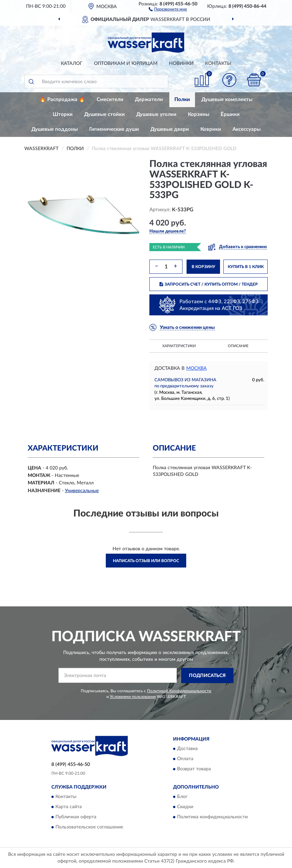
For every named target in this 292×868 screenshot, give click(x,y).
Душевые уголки (156, 114)
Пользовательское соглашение (89, 827)
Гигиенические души (114, 129)
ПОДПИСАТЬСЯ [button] (207, 676)
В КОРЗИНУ (203, 267)
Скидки (185, 807)
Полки (182, 100)
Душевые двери (170, 129)
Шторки (63, 114)
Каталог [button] (72, 64)
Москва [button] (197, 368)
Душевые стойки (104, 114)
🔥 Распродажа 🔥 (62, 100)
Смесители (110, 100)
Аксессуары (247, 129)
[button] (168, 9)
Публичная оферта (76, 817)
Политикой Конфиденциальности (179, 691)
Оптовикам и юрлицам (126, 64)
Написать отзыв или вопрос (146, 561)
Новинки (181, 64)
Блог (182, 797)
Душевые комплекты (227, 100)
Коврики (211, 129)
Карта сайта (69, 807)
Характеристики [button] (179, 346)
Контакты (218, 64)
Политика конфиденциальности (212, 817)
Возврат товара (194, 769)
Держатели (149, 100)
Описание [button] (238, 346)
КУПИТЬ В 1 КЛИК (246, 267)
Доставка (187, 749)
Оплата (185, 759)
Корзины (199, 114)
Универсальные (82, 491)
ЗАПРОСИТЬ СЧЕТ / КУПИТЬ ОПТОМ (209, 284)
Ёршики (230, 114)
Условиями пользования (133, 697)
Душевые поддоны (55, 129)
